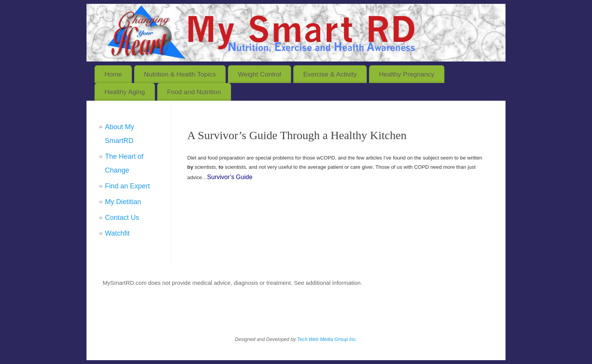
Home (113, 74)
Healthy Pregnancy (407, 74)
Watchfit (117, 233)
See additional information (327, 283)
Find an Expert (127, 186)
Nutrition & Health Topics (180, 74)
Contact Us (122, 218)
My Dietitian (123, 202)
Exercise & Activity (330, 74)
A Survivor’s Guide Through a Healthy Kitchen (297, 135)
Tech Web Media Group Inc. (327, 339)
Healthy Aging (125, 92)
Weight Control (260, 74)
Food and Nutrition (194, 92)
